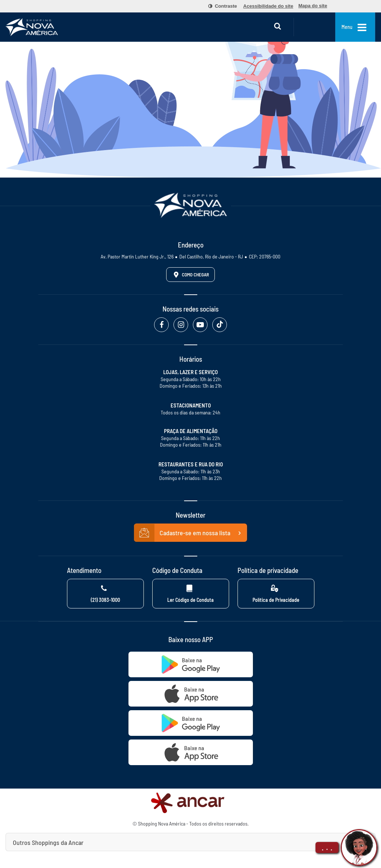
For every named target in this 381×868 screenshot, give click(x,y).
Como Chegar (190, 275)
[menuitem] (218, 6)
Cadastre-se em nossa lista (191, 533)
